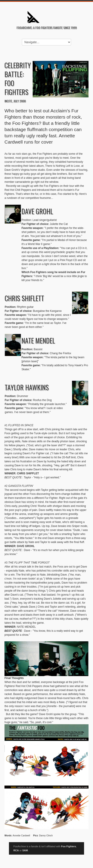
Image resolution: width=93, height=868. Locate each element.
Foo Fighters (69, 846)
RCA (16, 850)
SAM (25, 850)
